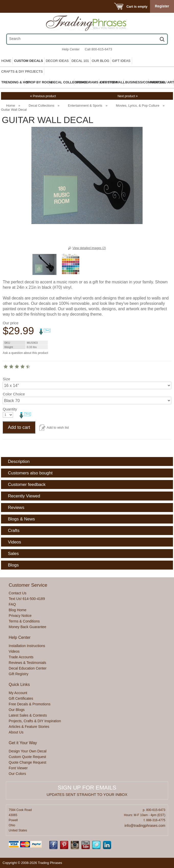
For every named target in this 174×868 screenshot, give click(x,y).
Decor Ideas (57, 61)
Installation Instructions (27, 646)
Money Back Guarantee (27, 627)
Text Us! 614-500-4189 (27, 599)
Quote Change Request (27, 762)
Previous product (43, 96)
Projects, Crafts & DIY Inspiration (35, 721)
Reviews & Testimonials (27, 663)
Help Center (71, 49)
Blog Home (18, 610)
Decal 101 (80, 61)
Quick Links (19, 685)
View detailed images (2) (89, 248)
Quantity (10, 409)
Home (6, 61)
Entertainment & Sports (85, 105)
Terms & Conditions (24, 621)
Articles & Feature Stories (29, 727)
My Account (18, 693)
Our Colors (17, 774)
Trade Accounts (21, 657)
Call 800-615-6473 (98, 49)
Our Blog (101, 61)
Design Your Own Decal (28, 751)
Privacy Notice (20, 616)
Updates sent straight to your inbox (87, 794)
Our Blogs (17, 710)
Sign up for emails (87, 788)
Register (162, 6)
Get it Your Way (23, 743)
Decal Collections (41, 105)
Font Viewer (18, 768)
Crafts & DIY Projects (22, 71)
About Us (16, 732)
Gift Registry (19, 674)
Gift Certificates (21, 698)
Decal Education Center (28, 668)
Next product (128, 96)
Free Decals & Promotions (30, 704)
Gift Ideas (121, 61)
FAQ (12, 604)
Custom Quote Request (27, 757)
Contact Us (18, 593)
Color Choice (14, 394)
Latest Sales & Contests (28, 715)
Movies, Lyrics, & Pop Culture (138, 105)
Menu (11, 6)
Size (7, 379)
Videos (14, 651)
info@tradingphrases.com (145, 826)
